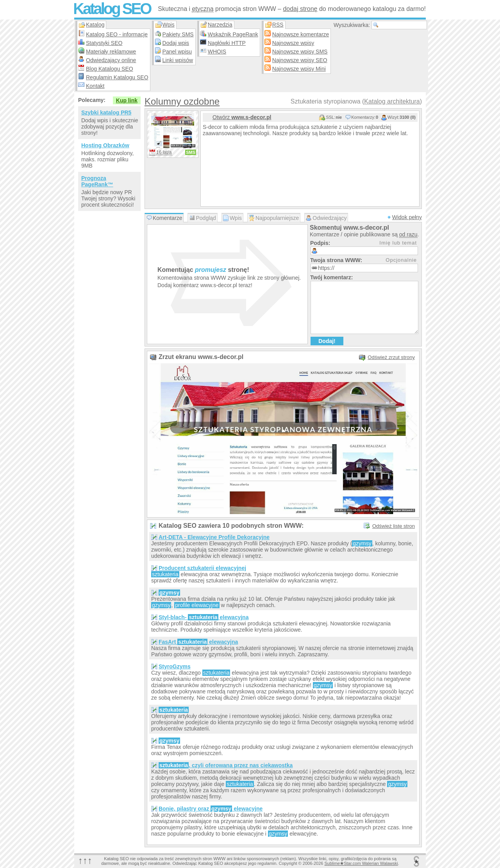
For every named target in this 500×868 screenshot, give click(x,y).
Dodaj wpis (176, 43)
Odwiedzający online (111, 60)
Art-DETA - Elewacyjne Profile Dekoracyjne (214, 537)
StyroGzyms (175, 666)
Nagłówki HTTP (227, 43)
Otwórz (242, 117)
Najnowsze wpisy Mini (299, 69)
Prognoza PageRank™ (97, 181)
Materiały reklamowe (111, 52)
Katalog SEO (112, 9)
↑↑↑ (85, 860)
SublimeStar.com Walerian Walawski (361, 863)
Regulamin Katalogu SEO (117, 77)
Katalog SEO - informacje (117, 34)
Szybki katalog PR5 (106, 113)
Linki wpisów (178, 60)
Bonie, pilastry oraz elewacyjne (211, 809)
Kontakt (95, 86)
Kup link (127, 100)
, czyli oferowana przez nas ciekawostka (226, 765)
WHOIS (217, 52)
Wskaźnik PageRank (233, 34)
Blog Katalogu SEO (110, 69)
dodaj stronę (300, 9)
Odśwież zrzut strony (391, 357)
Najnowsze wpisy (293, 43)
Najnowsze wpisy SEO (300, 60)
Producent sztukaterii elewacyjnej (202, 568)
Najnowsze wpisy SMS (300, 52)
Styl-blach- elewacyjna (204, 617)
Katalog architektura (392, 101)
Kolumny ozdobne (182, 101)
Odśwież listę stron (394, 526)
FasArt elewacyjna (198, 642)
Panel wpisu (177, 52)
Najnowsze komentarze (301, 34)
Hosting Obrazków (105, 145)
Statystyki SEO (104, 43)
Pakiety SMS (178, 34)
